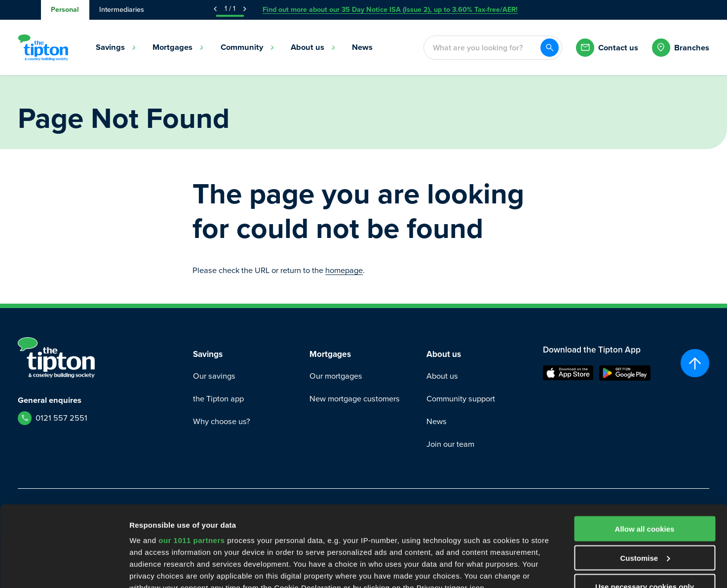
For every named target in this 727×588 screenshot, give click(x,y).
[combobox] (482, 47)
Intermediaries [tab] (122, 9)
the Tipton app (218, 399)
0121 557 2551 (61, 418)
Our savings (214, 376)
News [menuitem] (362, 47)
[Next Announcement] (245, 9)
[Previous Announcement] (215, 9)
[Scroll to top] (695, 363)
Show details (152, 568)
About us (442, 376)
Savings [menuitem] (116, 47)
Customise (645, 477)
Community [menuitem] (248, 47)
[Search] (550, 48)
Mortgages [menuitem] (178, 47)
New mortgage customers (355, 399)
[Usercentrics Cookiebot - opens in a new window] (64, 569)
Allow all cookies (645, 448)
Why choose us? (222, 421)
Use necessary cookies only (645, 506)
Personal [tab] (65, 9)
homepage (344, 270)
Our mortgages (336, 376)
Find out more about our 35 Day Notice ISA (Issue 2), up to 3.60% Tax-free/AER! (390, 9)
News (437, 421)
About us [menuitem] (313, 47)
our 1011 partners (191, 459)
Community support (461, 399)
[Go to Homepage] (43, 47)
